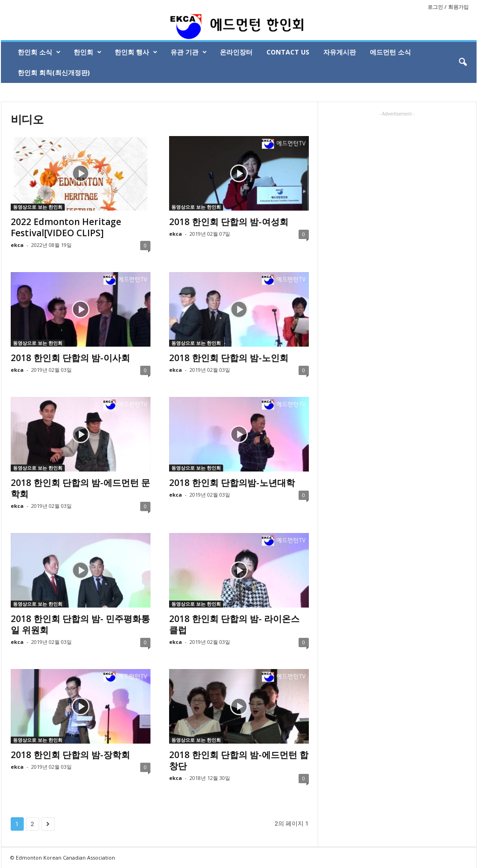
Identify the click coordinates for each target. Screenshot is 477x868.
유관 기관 (189, 52)
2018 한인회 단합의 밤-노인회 (229, 358)
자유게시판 (340, 52)
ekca (17, 245)
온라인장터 (236, 52)
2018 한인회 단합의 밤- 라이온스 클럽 (234, 624)
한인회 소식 (39, 52)
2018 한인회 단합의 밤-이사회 (70, 358)
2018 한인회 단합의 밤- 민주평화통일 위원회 (80, 624)
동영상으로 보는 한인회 (38, 207)
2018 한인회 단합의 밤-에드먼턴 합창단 (239, 760)
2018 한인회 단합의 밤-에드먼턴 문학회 (80, 488)
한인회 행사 (136, 52)
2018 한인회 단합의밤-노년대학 (232, 483)
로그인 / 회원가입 (448, 7)
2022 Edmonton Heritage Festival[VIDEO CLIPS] (66, 227)
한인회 (88, 52)
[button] (463, 62)
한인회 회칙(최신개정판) (54, 72)
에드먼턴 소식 (390, 52)
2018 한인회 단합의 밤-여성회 (229, 222)
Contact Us (288, 52)
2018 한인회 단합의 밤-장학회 (70, 755)
